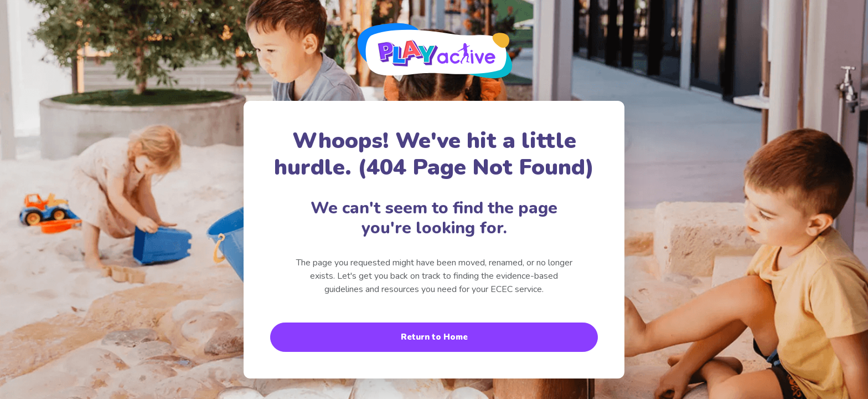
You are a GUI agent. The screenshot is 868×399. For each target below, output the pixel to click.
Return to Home (434, 337)
